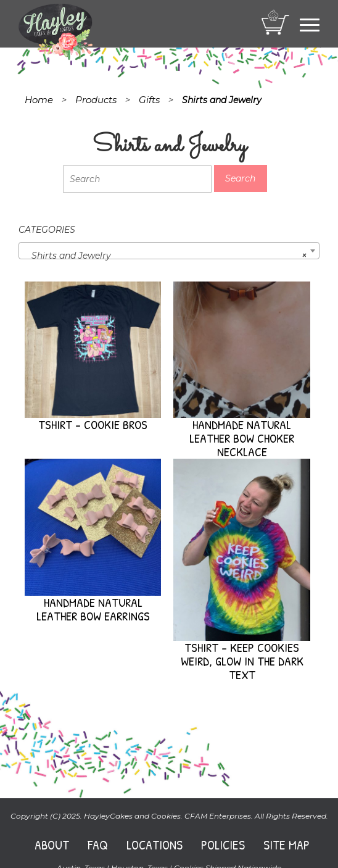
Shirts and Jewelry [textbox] (165, 256)
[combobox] (169, 251)
